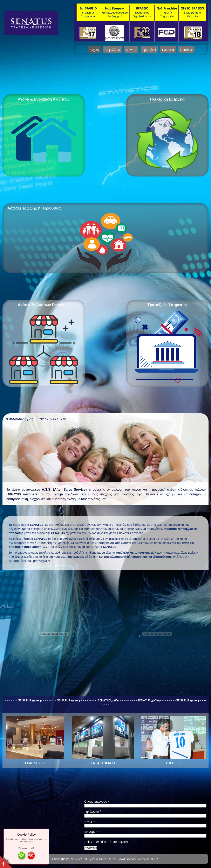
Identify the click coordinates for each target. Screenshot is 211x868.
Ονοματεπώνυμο (97, 801)
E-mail (90, 822)
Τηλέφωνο (93, 812)
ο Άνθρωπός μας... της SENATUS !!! (36, 419)
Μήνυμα (91, 832)
